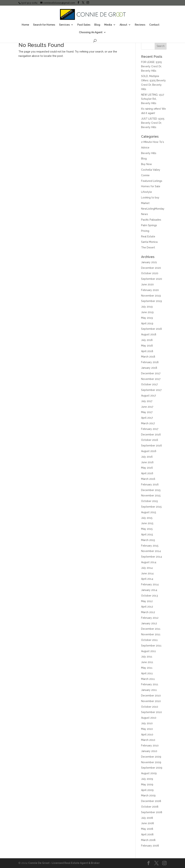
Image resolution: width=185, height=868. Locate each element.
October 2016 (150, 440)
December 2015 (151, 490)
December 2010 (151, 696)
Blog (97, 25)
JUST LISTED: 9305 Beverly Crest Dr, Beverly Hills (153, 123)
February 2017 (150, 429)
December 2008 (151, 801)
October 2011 (149, 640)
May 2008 (147, 829)
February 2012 (150, 618)
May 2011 (147, 668)
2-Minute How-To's (153, 142)
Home (25, 25)
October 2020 (150, 273)
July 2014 (147, 568)
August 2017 (149, 396)
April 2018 (147, 351)
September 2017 (151, 390)
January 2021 (149, 262)
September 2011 (151, 646)
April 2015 (147, 534)
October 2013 (149, 596)
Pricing (145, 231)
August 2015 (149, 512)
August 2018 (149, 334)
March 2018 (148, 357)
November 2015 (151, 496)
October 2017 (149, 384)
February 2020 (150, 290)
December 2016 (151, 435)
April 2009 (147, 790)
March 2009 (148, 795)
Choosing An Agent (91, 32)
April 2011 (147, 673)
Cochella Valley (151, 170)
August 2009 (149, 773)
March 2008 (148, 840)
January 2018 (149, 368)
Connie (145, 175)
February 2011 (150, 684)
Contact (154, 25)
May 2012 (147, 601)
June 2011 (147, 662)
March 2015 (148, 540)
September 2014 (151, 557)
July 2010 (147, 723)
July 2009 (147, 779)
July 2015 (147, 518)
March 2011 (148, 679)
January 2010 (149, 751)
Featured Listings (152, 181)
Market (145, 203)
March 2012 (148, 612)
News (145, 214)
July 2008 (147, 818)
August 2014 (149, 562)
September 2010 (151, 712)
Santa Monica (149, 242)
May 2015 (147, 529)
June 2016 (147, 462)
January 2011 (149, 690)
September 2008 (152, 812)
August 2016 (149, 451)
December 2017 (151, 373)
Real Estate (148, 236)
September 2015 (151, 507)
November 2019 (151, 296)
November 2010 (151, 701)
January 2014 (149, 590)
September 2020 (152, 279)
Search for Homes (44, 25)
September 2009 (152, 768)
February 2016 (150, 485)
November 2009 (151, 762)
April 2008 (147, 834)
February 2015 (150, 546)
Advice (145, 148)
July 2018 (147, 340)
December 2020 (151, 268)
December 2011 (151, 629)
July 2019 (147, 307)
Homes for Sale (151, 186)
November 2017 (151, 379)
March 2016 (148, 479)
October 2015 (149, 501)
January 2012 (149, 623)
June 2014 (147, 573)
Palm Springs (149, 225)
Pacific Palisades (151, 220)
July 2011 (147, 657)
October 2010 (150, 707)
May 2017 (147, 412)
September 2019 (151, 301)
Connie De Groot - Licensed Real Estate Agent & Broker (64, 863)
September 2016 (151, 446)
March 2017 (148, 423)
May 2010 (147, 729)
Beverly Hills (149, 153)
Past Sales (84, 25)
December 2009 (151, 757)
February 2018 (150, 362)
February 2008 (150, 846)
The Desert (148, 247)
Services (64, 25)
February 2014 (150, 584)
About (123, 25)
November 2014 (151, 551)
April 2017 (147, 418)
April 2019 (147, 323)
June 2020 (147, 284)
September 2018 (151, 329)
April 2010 (147, 735)
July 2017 (147, 401)
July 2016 (147, 457)
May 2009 (147, 784)
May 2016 (147, 468)
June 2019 (147, 312)
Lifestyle (147, 192)
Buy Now (147, 164)
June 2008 (148, 823)
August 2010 (149, 718)
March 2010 (148, 740)
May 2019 (147, 318)
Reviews (140, 25)
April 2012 (147, 607)
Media (108, 25)
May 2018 (147, 346)
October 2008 (150, 807)
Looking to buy (150, 198)
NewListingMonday (153, 209)
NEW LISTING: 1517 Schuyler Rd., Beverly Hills (153, 99)
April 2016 (147, 473)
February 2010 (150, 746)
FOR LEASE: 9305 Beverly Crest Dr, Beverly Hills (151, 66)
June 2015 (147, 523)
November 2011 (151, 634)
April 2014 (147, 579)
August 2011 (149, 651)
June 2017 (147, 407)
